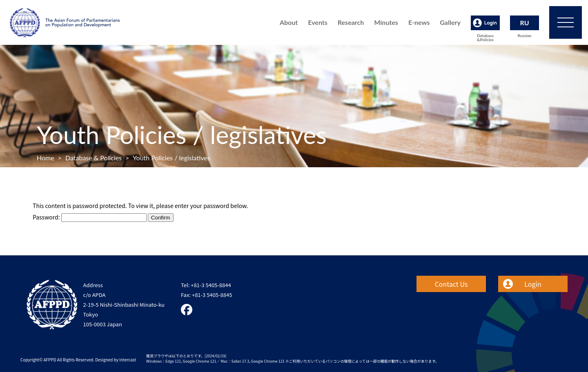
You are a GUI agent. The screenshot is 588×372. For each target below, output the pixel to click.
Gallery (450, 22)
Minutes (386, 22)
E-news (419, 22)
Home (46, 158)
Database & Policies (94, 158)
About (289, 22)
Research (351, 22)
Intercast (128, 360)
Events (318, 22)
